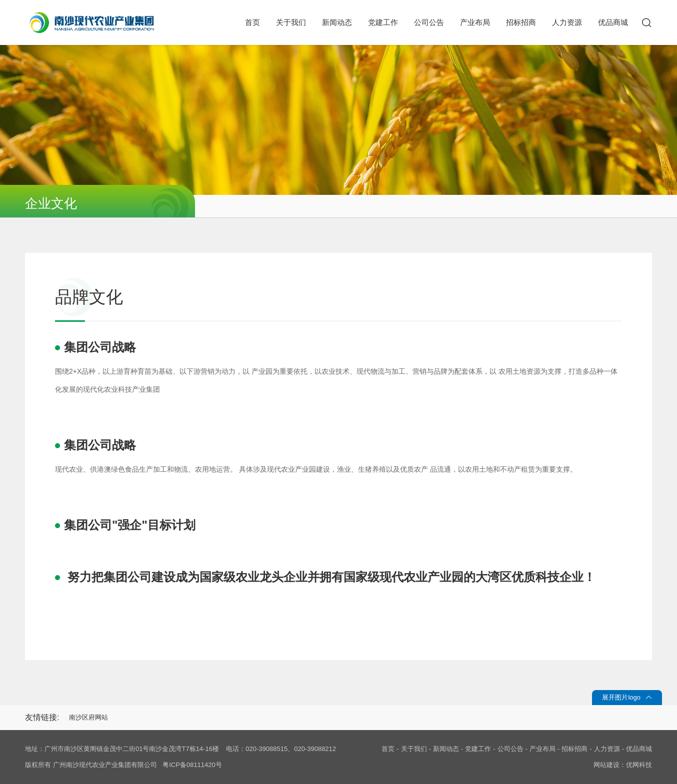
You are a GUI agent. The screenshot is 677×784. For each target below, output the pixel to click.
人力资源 (567, 22)
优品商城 (613, 22)
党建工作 (383, 22)
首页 (252, 22)
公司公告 (429, 22)
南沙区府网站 (88, 717)
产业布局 (475, 22)
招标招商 (521, 22)
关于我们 (291, 22)
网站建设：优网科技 (623, 765)
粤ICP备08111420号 (192, 765)
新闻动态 (337, 22)
